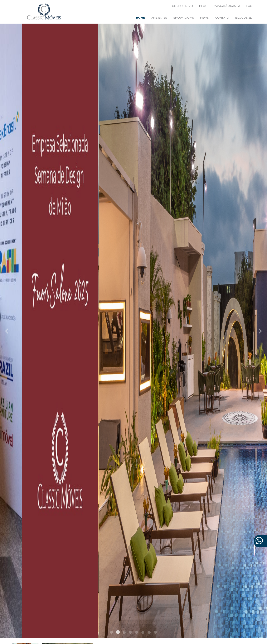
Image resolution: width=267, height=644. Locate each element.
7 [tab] (149, 633)
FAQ (249, 6)
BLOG (203, 6)
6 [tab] (143, 633)
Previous (7, 331)
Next (260, 331)
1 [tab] (112, 633)
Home (140, 18)
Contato (222, 18)
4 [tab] (130, 633)
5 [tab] (137, 633)
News (205, 18)
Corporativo (182, 6)
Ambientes (159, 18)
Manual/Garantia (227, 6)
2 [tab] (118, 633)
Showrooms (184, 18)
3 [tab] (124, 633)
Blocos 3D (244, 18)
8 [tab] (155, 633)
